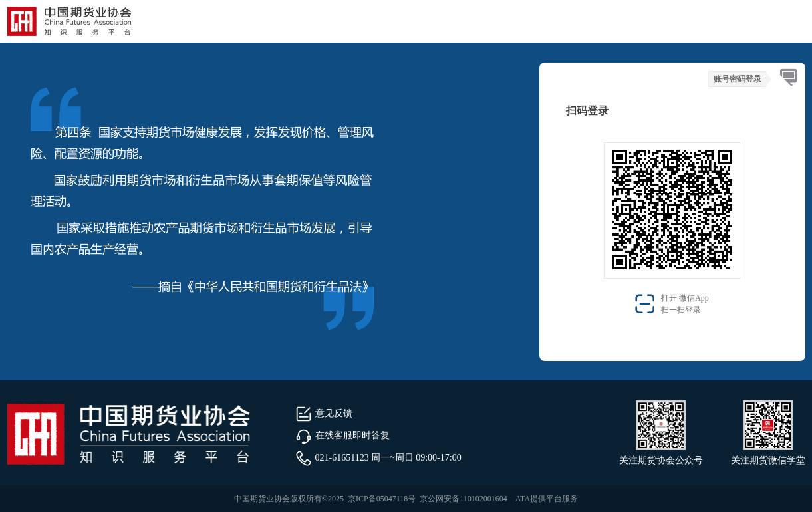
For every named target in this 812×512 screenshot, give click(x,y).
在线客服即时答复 (342, 435)
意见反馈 (324, 413)
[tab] (788, 78)
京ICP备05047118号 (382, 499)
